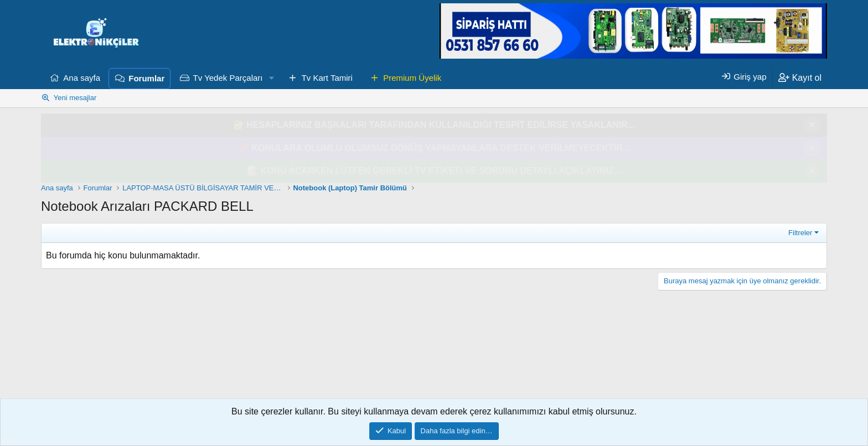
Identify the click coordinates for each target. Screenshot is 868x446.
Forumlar (146, 78)
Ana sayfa (82, 78)
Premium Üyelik (412, 78)
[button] (271, 78)
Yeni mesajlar (75, 98)
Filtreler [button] (800, 233)
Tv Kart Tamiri (327, 78)
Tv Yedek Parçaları (228, 78)
